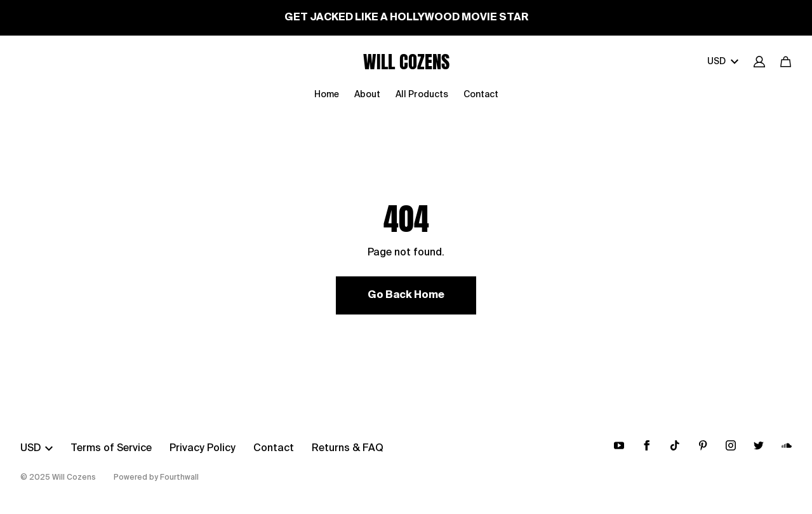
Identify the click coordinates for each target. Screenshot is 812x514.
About (367, 95)
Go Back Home (406, 295)
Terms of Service (111, 449)
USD (723, 62)
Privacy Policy (203, 449)
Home (327, 95)
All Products (422, 95)
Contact (481, 95)
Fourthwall (179, 478)
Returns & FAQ (348, 449)
